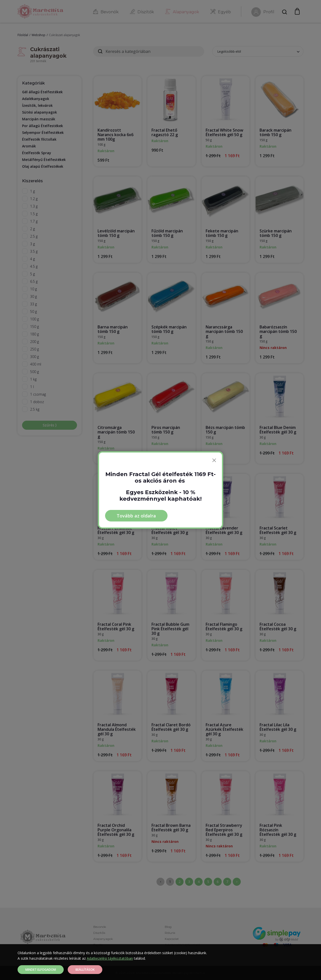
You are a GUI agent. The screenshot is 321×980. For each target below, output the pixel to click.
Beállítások (85, 970)
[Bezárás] (214, 460)
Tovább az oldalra (136, 516)
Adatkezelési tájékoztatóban (110, 958)
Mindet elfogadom (41, 970)
